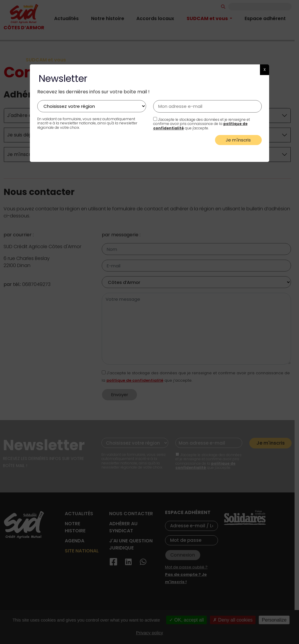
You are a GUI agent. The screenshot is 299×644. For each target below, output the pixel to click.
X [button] (265, 70)
